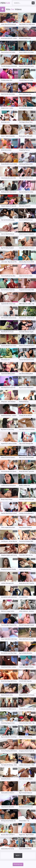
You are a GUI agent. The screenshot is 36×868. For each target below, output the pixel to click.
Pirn (5, 3)
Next (18, 856)
